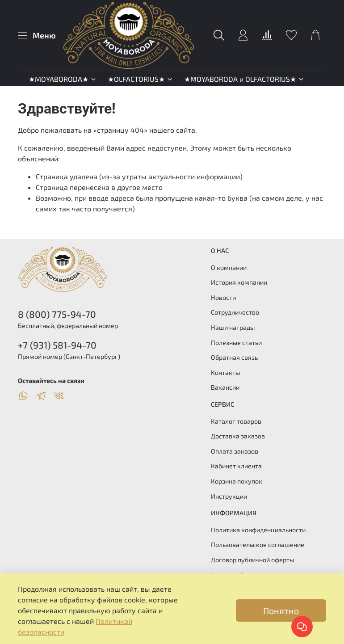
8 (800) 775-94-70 (57, 314)
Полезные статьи (236, 343)
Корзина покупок (237, 481)
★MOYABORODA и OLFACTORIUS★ (244, 79)
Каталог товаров (236, 421)
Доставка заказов (238, 436)
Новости (223, 297)
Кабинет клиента (236, 466)
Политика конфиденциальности (258, 530)
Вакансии (225, 387)
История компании (239, 282)
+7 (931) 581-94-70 (57, 345)
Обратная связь (234, 357)
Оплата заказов (235, 451)
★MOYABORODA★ (63, 79)
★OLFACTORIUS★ (141, 79)
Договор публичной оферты (252, 560)
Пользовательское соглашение (258, 545)
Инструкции (229, 496)
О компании (229, 267)
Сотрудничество (235, 312)
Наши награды (233, 327)
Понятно (281, 610)
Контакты (225, 373)
